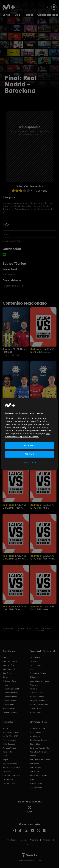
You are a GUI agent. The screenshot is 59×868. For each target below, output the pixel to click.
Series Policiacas (10, 697)
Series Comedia (9, 701)
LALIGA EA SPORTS (10, 736)
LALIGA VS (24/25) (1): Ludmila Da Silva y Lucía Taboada (15, 557)
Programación (9, 783)
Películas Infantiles (10, 681)
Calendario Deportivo (12, 775)
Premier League (9, 740)
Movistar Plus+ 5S (37, 712)
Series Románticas (10, 693)
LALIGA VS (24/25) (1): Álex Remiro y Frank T (43, 557)
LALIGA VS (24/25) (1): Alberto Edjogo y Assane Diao (14, 608)
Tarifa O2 (34, 779)
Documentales (9, 708)
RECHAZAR (29, 445)
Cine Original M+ (10, 661)
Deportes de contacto (12, 768)
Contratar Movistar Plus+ (40, 748)
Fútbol (29, 15)
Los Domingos (35, 657)
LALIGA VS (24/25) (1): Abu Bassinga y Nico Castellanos (42, 506)
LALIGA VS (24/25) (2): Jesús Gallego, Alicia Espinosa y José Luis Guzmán (42, 351)
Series (6, 15)
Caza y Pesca (35, 708)
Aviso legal (34, 840)
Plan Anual (34, 772)
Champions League (11, 732)
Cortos (5, 677)
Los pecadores (36, 665)
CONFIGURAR (29, 463)
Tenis (5, 756)
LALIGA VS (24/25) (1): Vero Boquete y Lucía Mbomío (42, 608)
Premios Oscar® (37, 697)
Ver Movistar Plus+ (37, 728)
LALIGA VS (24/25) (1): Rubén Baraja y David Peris (14, 506)
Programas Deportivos (39, 705)
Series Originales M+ (11, 689)
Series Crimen (8, 705)
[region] (29, 434)
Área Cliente (35, 736)
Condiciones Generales (39, 740)
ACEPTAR (30, 454)
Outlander (34, 677)
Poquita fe (34, 685)
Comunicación (36, 787)
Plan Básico (34, 764)
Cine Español (8, 665)
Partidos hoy (8, 779)
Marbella (33, 689)
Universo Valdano (10, 748)
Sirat (32, 669)
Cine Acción (8, 673)
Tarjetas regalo (36, 783)
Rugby (5, 760)
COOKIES (29, 845)
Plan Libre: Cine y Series (40, 760)
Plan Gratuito (35, 768)
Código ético (35, 744)
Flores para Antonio (38, 673)
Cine (17, 15)
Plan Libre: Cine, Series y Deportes (40, 754)
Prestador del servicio (17, 840)
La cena (33, 661)
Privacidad (47, 840)
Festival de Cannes (38, 693)
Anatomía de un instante (40, 681)
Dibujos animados (37, 701)
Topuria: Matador (10, 764)
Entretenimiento (10, 712)
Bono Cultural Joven (38, 775)
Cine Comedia (9, 669)
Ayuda (29, 809)
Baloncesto (7, 752)
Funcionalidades (37, 732)
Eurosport (7, 772)
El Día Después (9, 744)
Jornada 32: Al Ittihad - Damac (15, 350)
